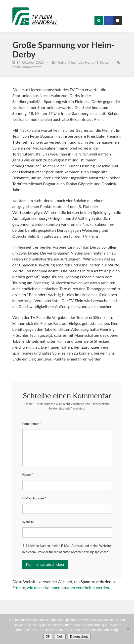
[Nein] (128, 629)
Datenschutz (79, 636)
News (105, 62)
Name (28, 474)
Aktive (62, 62)
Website (28, 522)
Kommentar (32, 424)
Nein (60, 636)
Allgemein (76, 62)
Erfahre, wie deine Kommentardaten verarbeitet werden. (61, 587)
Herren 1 (92, 62)
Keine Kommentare (27, 67)
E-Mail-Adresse (34, 498)
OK (48, 636)
